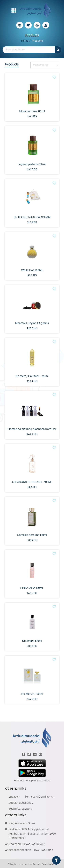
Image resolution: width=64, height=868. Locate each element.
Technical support (20, 809)
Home (25, 41)
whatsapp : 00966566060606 (27, 844)
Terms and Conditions (39, 797)
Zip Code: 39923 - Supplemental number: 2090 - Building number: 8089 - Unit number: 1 (33, 834)
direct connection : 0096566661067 (31, 850)
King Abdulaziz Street (22, 824)
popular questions (20, 803)
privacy (13, 797)
